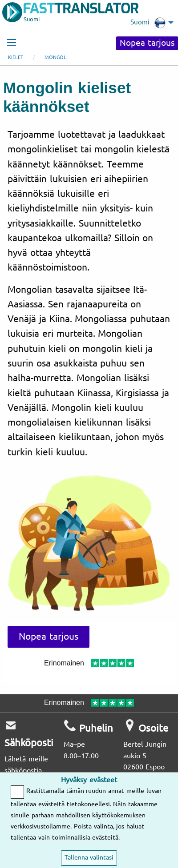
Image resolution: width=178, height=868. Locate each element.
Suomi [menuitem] (148, 23)
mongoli (56, 58)
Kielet (16, 58)
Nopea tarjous (147, 43)
